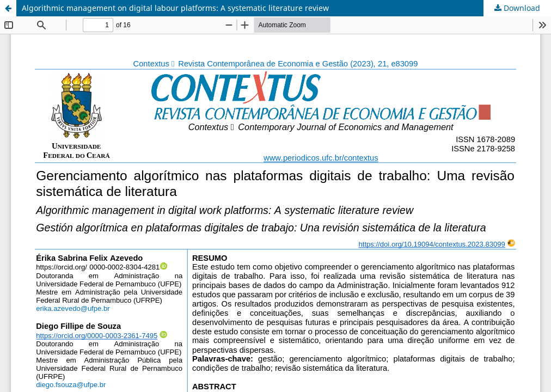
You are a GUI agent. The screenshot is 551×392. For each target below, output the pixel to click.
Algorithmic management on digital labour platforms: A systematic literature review (175, 8)
